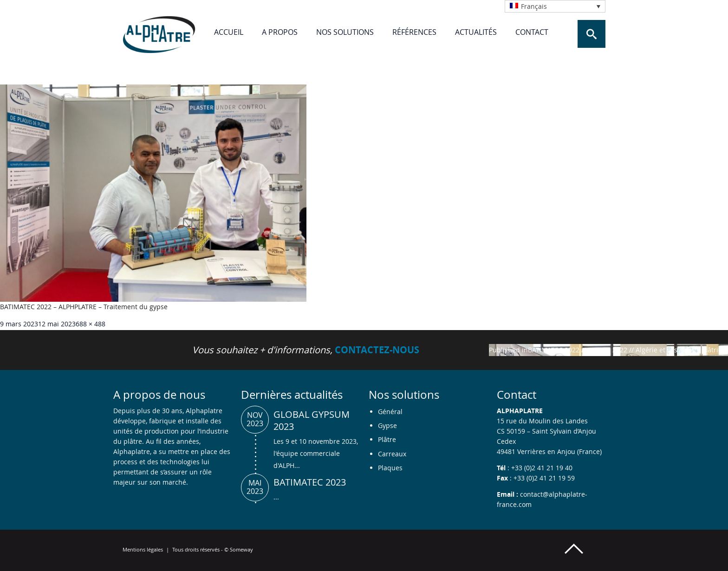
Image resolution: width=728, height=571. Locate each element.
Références (414, 32)
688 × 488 (91, 324)
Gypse (387, 425)
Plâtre (387, 439)
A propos (280, 32)
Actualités (476, 32)
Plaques (390, 468)
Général (390, 412)
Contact (532, 32)
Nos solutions (345, 32)
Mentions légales (143, 549)
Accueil (229, 32)
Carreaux (392, 454)
